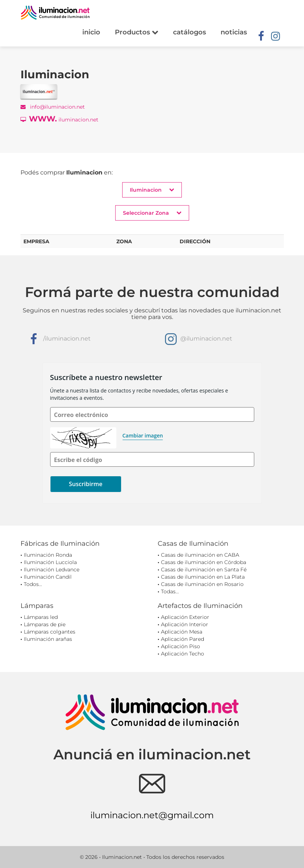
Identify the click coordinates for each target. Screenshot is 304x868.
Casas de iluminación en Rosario (202, 584)
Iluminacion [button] (152, 190)
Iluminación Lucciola (50, 562)
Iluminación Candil (48, 577)
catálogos (189, 32)
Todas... (170, 591)
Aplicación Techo (183, 654)
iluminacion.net (59, 119)
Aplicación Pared (183, 639)
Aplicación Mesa (182, 632)
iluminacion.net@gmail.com (152, 815)
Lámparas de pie (45, 624)
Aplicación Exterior (185, 617)
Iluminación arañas (48, 639)
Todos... (33, 584)
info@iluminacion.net (53, 107)
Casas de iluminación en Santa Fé (204, 570)
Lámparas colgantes (50, 632)
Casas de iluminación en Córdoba (204, 562)
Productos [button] (137, 32)
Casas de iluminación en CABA (200, 555)
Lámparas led (41, 617)
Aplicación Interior (185, 624)
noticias (234, 32)
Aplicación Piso (181, 646)
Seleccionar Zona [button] (152, 213)
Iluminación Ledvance (52, 570)
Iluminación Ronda (48, 555)
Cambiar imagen (143, 435)
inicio (91, 32)
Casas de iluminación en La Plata (203, 577)
